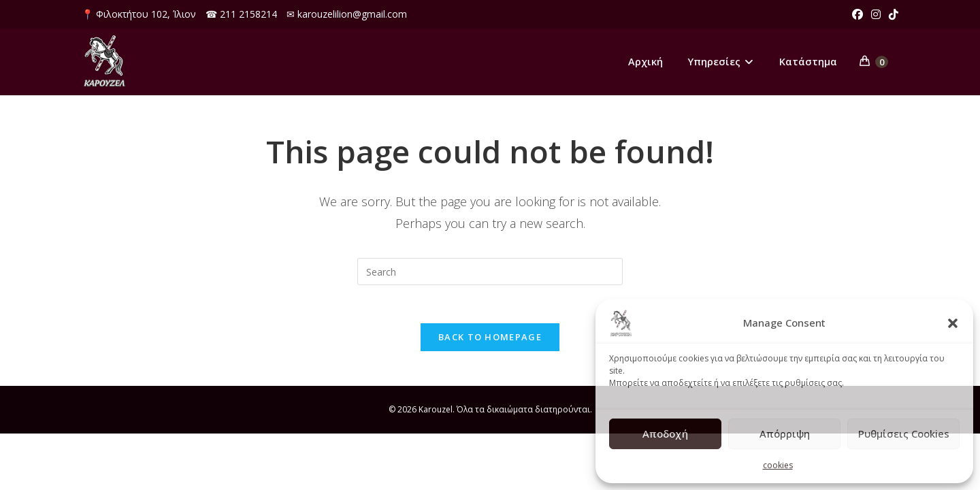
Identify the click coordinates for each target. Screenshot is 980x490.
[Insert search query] (490, 272)
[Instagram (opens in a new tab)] (876, 14)
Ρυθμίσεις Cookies (904, 434)
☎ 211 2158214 (241, 14)
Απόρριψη (785, 434)
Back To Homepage (490, 340)
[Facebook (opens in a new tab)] (857, 14)
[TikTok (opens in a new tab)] (892, 14)
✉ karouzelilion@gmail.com (347, 14)
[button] (953, 323)
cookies (778, 465)
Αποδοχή (665, 434)
